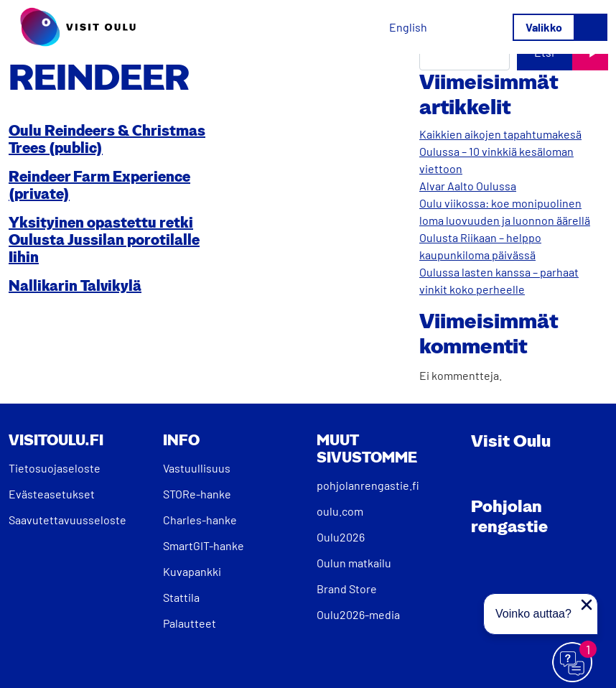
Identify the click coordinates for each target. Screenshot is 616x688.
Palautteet (190, 623)
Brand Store (347, 589)
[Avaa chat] (573, 663)
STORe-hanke (197, 494)
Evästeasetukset (52, 494)
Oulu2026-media (358, 614)
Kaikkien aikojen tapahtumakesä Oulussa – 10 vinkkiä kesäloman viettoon (500, 151)
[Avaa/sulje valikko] (560, 27)
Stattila (181, 597)
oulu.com (340, 511)
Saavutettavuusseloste (67, 520)
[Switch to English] (408, 27)
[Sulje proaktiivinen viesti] (587, 605)
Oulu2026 (341, 537)
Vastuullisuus (197, 468)
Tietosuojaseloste (55, 468)
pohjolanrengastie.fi (368, 485)
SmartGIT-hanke (204, 545)
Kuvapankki (192, 571)
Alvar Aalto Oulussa (468, 186)
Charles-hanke (200, 520)
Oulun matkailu (354, 563)
